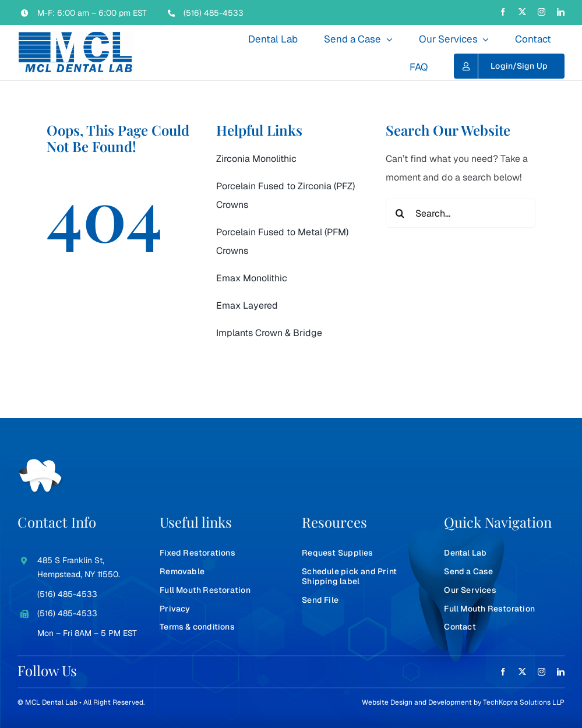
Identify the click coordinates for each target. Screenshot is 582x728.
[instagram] (542, 12)
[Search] (400, 213)
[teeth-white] (41, 463)
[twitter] (522, 12)
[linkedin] (561, 12)
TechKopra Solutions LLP (524, 702)
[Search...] (461, 213)
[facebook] (503, 12)
